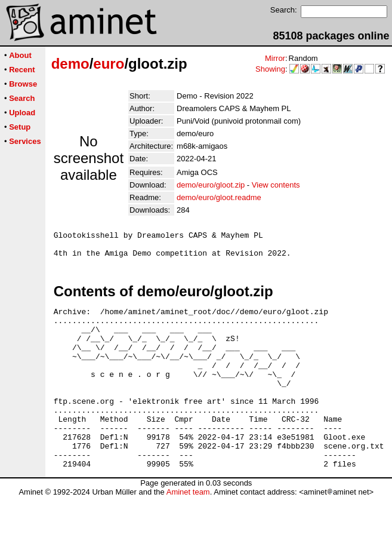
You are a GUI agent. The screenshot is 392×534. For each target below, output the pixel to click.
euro (109, 64)
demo (70, 64)
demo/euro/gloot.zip (211, 185)
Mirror (275, 58)
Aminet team (188, 530)
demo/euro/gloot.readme (219, 197)
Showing (270, 69)
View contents (276, 185)
